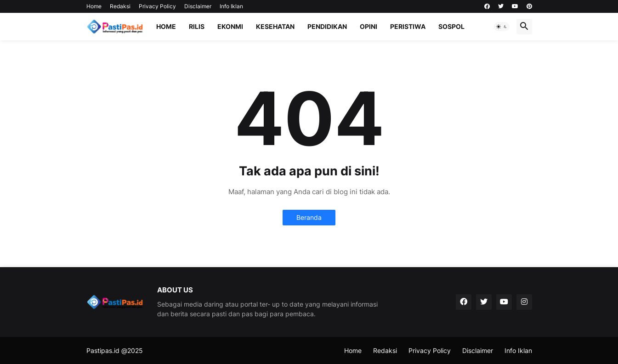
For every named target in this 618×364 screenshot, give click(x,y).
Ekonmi (230, 26)
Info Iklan (231, 6)
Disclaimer (198, 6)
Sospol (451, 26)
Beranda (309, 217)
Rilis (197, 26)
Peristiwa (408, 26)
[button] (502, 27)
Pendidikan (327, 26)
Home (94, 6)
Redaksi (120, 6)
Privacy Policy (157, 6)
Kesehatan (275, 26)
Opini (369, 26)
